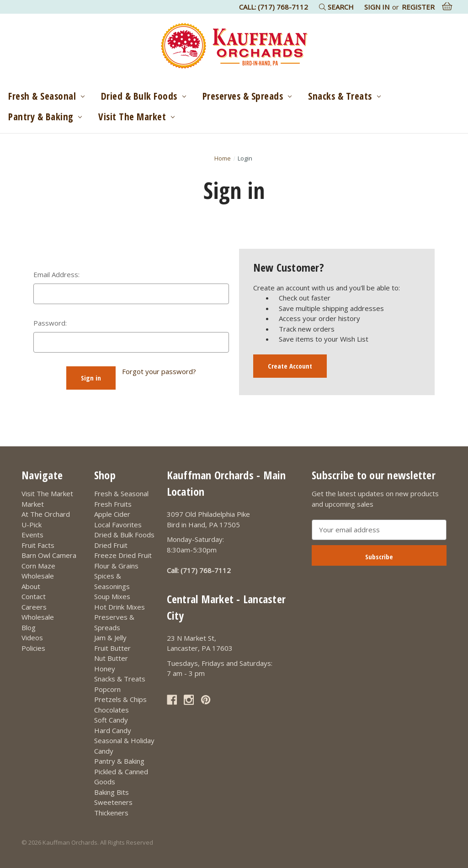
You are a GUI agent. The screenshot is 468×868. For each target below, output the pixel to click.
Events (32, 535)
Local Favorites (118, 525)
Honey (105, 669)
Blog (29, 627)
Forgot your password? (159, 371)
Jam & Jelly (110, 638)
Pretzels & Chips (120, 699)
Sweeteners (113, 802)
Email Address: (56, 274)
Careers (34, 607)
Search (336, 7)
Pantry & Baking (45, 117)
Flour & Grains (116, 566)
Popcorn (107, 689)
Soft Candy (111, 720)
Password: (50, 323)
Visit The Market (136, 117)
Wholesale (38, 576)
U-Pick (32, 525)
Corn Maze (38, 566)
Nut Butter (111, 658)
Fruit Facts (38, 545)
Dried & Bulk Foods (144, 96)
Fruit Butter (112, 648)
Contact (34, 596)
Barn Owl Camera (49, 555)
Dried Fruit (111, 545)
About (31, 586)
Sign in (377, 7)
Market (33, 504)
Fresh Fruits (113, 504)
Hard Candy (113, 730)
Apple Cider (112, 514)
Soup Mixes (112, 596)
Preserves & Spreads (247, 96)
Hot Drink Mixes (120, 607)
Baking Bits (112, 792)
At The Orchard (46, 514)
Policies (33, 648)
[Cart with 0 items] (447, 6)
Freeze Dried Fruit (123, 555)
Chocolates (112, 710)
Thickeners (111, 813)
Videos (32, 638)
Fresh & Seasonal (46, 96)
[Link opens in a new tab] (172, 700)
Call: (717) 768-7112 (274, 7)
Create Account (290, 366)
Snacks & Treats (344, 96)
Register (418, 7)
